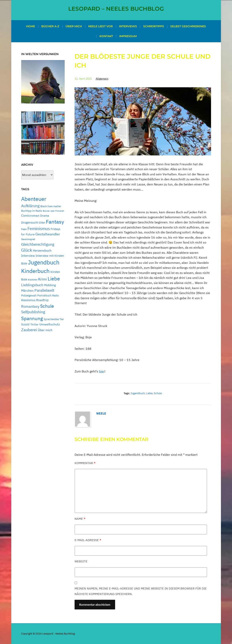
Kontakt (106, 36)
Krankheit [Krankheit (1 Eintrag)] (33, 280)
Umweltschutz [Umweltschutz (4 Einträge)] (50, 324)
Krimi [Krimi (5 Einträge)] (43, 279)
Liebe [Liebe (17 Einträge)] (54, 279)
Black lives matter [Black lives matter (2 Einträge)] (51, 206)
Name (80, 519)
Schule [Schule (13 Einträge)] (47, 306)
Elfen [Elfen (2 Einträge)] (42, 223)
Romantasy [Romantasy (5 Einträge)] (30, 306)
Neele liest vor (100, 26)
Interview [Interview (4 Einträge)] (28, 256)
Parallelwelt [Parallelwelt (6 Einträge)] (44, 290)
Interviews (128, 26)
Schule (158, 393)
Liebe (149, 393)
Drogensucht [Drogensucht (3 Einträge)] (30, 222)
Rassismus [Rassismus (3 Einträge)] (28, 300)
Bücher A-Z (50, 26)
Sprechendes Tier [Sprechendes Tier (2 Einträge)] (54, 319)
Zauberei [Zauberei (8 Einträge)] (29, 330)
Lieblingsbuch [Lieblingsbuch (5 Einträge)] (32, 285)
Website (81, 561)
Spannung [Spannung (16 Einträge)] (32, 318)
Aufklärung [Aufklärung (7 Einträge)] (30, 206)
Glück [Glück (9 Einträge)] (27, 250)
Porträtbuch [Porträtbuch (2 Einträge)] (44, 295)
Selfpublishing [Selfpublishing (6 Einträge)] (33, 312)
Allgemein (102, 79)
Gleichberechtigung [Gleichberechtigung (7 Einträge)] (38, 244)
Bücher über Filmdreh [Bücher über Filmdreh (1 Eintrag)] (54, 211)
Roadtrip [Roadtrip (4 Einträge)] (42, 300)
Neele (101, 413)
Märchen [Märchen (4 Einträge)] (27, 291)
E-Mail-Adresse (88, 540)
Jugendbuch (138, 393)
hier (102, 371)
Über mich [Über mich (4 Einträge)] (45, 330)
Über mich (74, 26)
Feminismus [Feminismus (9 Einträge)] (39, 229)
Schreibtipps (154, 26)
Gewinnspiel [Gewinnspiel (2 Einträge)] (28, 239)
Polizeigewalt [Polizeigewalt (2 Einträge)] (29, 295)
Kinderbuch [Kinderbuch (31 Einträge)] (35, 271)
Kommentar (85, 463)
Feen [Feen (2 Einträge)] (24, 229)
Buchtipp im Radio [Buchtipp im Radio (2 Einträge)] (32, 211)
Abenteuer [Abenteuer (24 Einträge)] (34, 199)
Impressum (128, 36)
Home (31, 26)
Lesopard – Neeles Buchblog (116, 9)
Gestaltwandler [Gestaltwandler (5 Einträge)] (48, 234)
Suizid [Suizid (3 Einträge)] (25, 324)
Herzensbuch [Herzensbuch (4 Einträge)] (42, 250)
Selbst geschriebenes (188, 26)
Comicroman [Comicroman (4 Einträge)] (30, 215)
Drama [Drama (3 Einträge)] (45, 216)
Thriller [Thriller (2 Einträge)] (34, 324)
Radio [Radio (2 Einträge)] (55, 295)
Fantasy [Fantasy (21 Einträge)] (55, 222)
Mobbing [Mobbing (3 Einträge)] (50, 285)
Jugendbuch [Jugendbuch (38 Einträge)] (44, 262)
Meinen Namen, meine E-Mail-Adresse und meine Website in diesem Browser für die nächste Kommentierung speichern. (141, 591)
